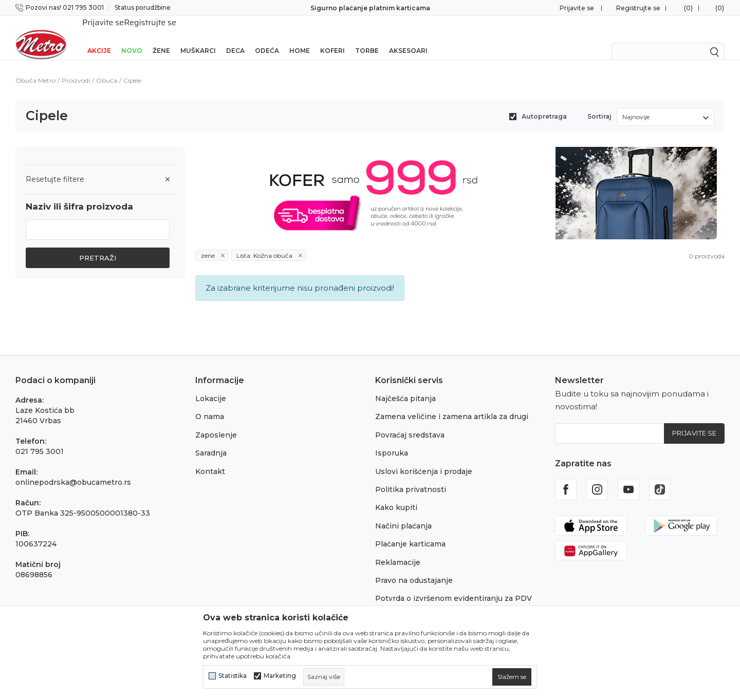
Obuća (107, 67)
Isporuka (392, 440)
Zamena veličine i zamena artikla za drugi (452, 403)
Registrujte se (638, 8)
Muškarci (198, 37)
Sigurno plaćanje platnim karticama (370, 8)
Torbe (367, 37)
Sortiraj (599, 103)
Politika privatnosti (411, 476)
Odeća (267, 37)
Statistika (233, 676)
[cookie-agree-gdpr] (512, 677)
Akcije (99, 37)
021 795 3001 (40, 438)
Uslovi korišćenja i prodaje (424, 458)
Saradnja (211, 440)
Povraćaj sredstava (410, 422)
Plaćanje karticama (410, 531)
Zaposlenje (216, 422)
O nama (210, 403)
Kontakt (210, 458)
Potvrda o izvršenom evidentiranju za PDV (454, 585)
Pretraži (98, 244)
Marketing (280, 676)
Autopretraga (544, 103)
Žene (161, 37)
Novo (132, 37)
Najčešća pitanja (405, 385)
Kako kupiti (396, 494)
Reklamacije (398, 549)
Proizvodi (76, 67)
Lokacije (211, 385)
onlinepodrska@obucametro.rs (73, 469)
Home (300, 37)
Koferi (332, 37)
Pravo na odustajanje (414, 567)
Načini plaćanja (403, 513)
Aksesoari (408, 37)
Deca (235, 37)
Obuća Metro (35, 67)
